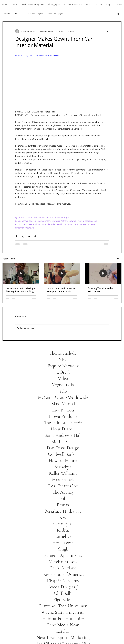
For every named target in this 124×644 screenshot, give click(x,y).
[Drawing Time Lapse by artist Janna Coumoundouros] (103, 274)
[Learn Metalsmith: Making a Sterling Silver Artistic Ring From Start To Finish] (21, 274)
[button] (118, 14)
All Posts (6, 14)
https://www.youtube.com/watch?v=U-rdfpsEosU (37, 56)
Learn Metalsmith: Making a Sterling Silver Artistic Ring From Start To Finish (21, 290)
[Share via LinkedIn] (29, 236)
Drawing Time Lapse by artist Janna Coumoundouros (100, 290)
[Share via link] (35, 236)
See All (119, 258)
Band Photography (56, 14)
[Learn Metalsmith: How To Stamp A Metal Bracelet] (62, 274)
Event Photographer (35, 14)
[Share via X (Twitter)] (23, 236)
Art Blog (18, 14)
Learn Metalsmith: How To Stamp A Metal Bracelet (61, 290)
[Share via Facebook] (16, 236)
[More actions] (107, 31)
